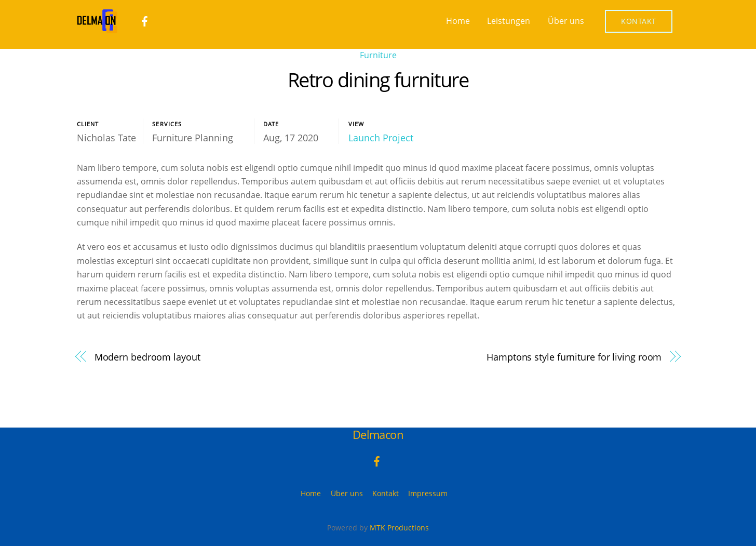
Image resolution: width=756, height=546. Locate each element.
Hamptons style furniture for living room (574, 357)
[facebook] (145, 20)
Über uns (566, 21)
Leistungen (509, 21)
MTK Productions (399, 528)
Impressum (428, 493)
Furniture (378, 55)
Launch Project (381, 138)
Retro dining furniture (378, 79)
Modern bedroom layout (147, 357)
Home (458, 21)
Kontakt (639, 21)
